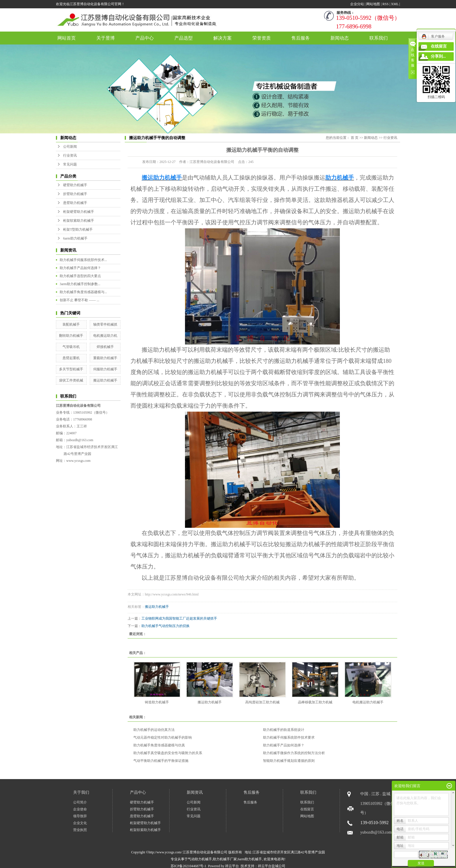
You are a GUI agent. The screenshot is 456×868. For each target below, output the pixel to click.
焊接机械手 (105, 347)
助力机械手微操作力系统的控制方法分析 (294, 753)
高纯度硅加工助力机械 (262, 702)
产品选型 (184, 38)
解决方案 (223, 38)
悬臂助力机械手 (75, 203)
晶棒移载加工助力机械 (315, 702)
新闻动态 (340, 38)
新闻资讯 (195, 792)
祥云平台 (232, 866)
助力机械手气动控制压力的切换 (165, 626)
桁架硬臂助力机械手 (79, 212)
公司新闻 (70, 147)
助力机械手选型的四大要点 (80, 276)
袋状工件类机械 (71, 380)
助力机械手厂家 (225, 859)
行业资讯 (70, 155)
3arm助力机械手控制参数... (80, 284)
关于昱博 (106, 38)
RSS (386, 4)
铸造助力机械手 (157, 702)
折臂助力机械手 (75, 194)
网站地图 (373, 4)
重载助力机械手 (105, 358)
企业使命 (80, 809)
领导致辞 (80, 816)
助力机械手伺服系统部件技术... (83, 260)
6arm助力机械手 (75, 238)
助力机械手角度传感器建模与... (83, 292)
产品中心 (145, 38)
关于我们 (81, 792)
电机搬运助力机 (105, 336)
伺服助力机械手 (105, 369)
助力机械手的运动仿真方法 (154, 730)
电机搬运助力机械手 (368, 702)
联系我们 (379, 38)
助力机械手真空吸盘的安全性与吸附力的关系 (168, 753)
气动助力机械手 (200, 859)
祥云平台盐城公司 (272, 866)
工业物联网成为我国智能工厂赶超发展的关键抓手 (179, 618)
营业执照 (80, 830)
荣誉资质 (262, 38)
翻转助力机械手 (71, 336)
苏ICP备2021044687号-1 (189, 866)
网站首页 (67, 38)
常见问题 (70, 164)
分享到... (438, 56)
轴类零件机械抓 (105, 324)
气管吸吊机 (71, 347)
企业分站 (357, 4)
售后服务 (301, 38)
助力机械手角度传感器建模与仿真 (159, 745)
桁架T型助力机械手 (78, 229)
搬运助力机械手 (105, 380)
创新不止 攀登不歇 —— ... (79, 300)
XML (395, 4)
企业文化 (80, 823)
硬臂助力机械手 (75, 185)
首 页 (355, 138)
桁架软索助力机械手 (79, 221)
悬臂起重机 (71, 358)
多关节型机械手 (71, 369)
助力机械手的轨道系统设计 (284, 730)
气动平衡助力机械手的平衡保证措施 (161, 761)
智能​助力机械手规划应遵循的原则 (289, 761)
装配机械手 (71, 324)
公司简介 (80, 802)
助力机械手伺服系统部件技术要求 (289, 737)
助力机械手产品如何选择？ (80, 268)
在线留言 (307, 809)
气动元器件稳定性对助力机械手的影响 (163, 737)
